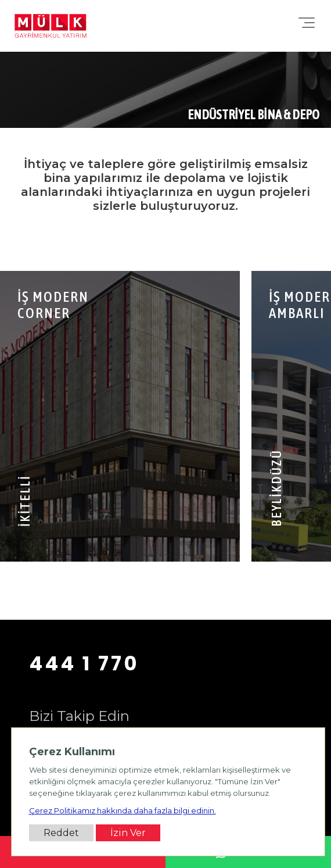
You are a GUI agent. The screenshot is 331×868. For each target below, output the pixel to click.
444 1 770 (84, 663)
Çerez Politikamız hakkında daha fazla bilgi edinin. (123, 810)
